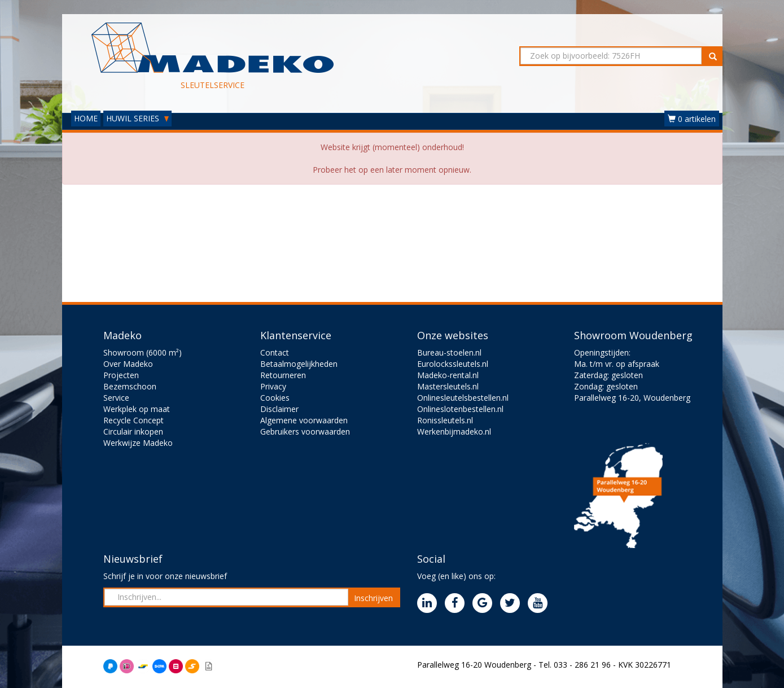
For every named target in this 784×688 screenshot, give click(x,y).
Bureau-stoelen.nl (449, 352)
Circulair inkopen (133, 431)
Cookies (275, 398)
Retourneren (283, 375)
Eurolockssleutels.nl (453, 364)
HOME (86, 118)
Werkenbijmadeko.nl (454, 431)
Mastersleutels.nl (448, 386)
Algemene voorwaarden (304, 420)
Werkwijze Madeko (138, 443)
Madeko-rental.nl (448, 375)
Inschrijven (373, 598)
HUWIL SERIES (137, 118)
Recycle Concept (133, 420)
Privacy (273, 386)
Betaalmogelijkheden (299, 364)
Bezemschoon (130, 386)
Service (116, 398)
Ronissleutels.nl (445, 420)
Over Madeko (128, 364)
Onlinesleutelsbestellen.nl (463, 398)
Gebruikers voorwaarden (305, 431)
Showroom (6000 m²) (143, 352)
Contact (275, 352)
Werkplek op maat (137, 409)
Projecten (121, 375)
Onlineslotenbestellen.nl (460, 409)
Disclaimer (279, 409)
